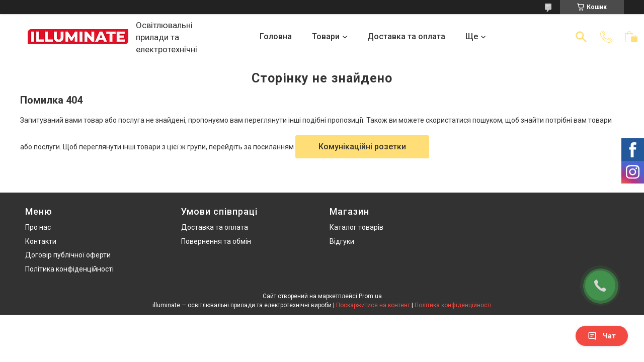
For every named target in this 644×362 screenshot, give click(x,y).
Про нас (38, 227)
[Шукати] (581, 37)
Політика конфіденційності (69, 269)
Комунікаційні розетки (362, 147)
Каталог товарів (356, 227)
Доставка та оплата (406, 36)
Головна (276, 36)
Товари (326, 36)
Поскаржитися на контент (373, 305)
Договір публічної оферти (68, 255)
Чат (602, 336)
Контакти (41, 241)
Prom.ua (370, 296)
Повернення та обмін (216, 241)
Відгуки (342, 241)
